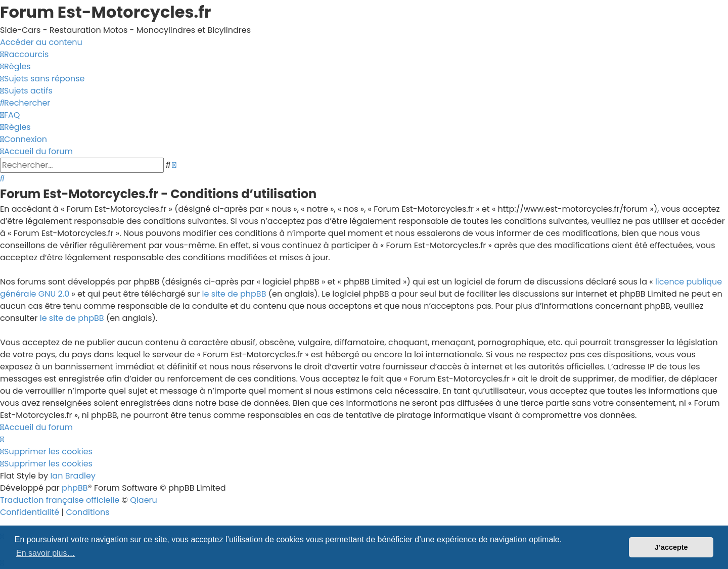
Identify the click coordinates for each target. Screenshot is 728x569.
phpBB (75, 488)
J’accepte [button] (671, 547)
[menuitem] (15, 66)
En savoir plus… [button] (46, 553)
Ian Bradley (73, 476)
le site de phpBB (234, 294)
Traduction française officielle (60, 500)
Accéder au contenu (41, 42)
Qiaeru (144, 500)
